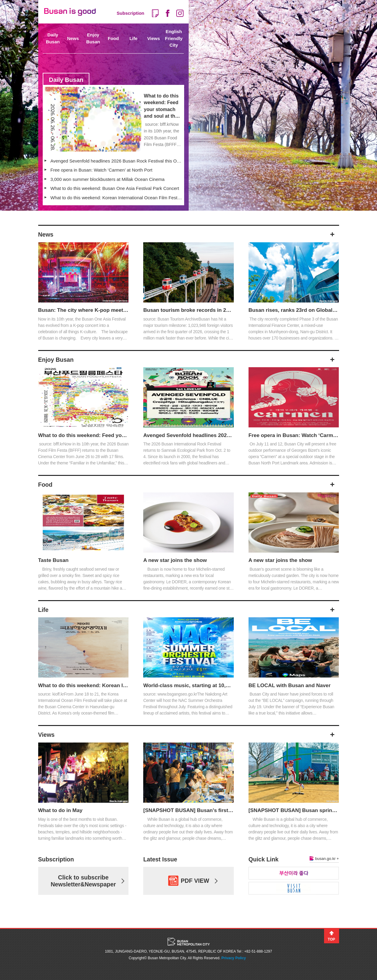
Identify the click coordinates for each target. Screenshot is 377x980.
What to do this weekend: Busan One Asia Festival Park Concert (115, 188)
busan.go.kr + (324, 859)
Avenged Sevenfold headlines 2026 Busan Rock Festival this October (116, 161)
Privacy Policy (234, 958)
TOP (331, 939)
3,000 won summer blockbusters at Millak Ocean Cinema (108, 179)
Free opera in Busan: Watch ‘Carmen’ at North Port (102, 170)
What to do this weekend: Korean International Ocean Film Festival (116, 198)
